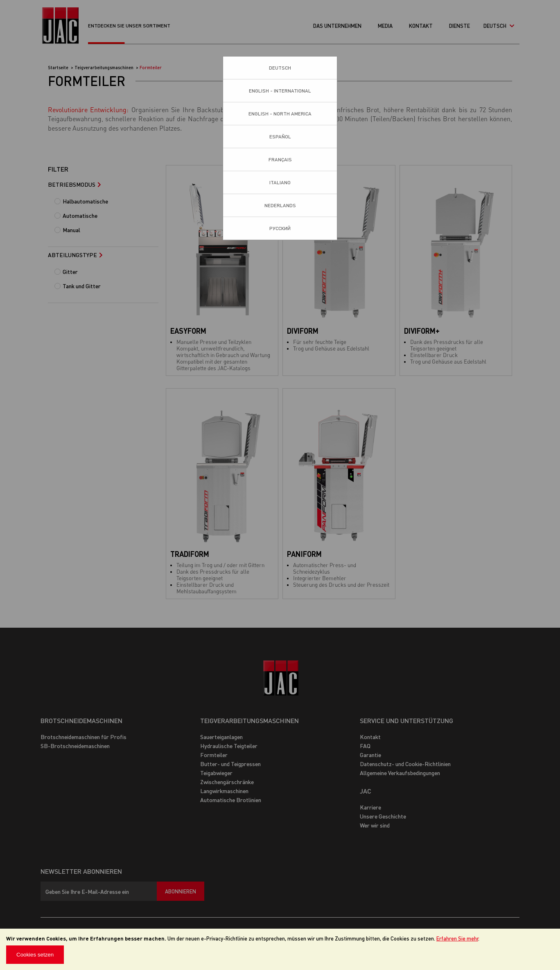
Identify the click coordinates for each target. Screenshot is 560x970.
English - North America (280, 114)
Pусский (280, 228)
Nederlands (280, 205)
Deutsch (280, 68)
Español (280, 137)
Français (280, 159)
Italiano (280, 182)
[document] (280, 949)
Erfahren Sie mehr (457, 938)
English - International (280, 91)
